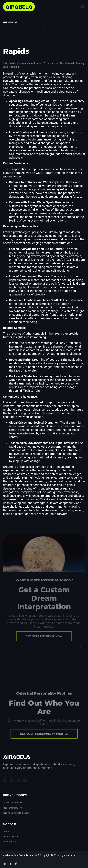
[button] (44, 30)
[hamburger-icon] (82, 7)
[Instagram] (4, 864)
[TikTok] (10, 864)
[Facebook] (16, 864)
